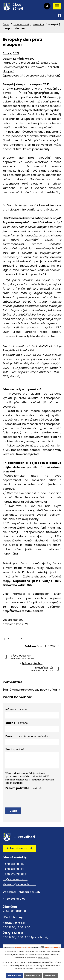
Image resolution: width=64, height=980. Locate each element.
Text (15, 749)
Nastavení (50, 975)
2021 (16, 53)
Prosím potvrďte (23, 788)
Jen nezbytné (33, 975)
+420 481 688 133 (14, 869)
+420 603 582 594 (15, 899)
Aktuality (39, 25)
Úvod (6, 25)
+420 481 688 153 (14, 864)
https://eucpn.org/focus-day (40, 93)
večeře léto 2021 (13, 620)
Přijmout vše (15, 975)
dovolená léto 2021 (15, 624)
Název (16, 709)
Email (27, 736)
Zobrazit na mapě (19, 848)
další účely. (43, 958)
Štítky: (7, 53)
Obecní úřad (21, 25)
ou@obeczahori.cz (15, 879)
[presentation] (28, 797)
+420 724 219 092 (14, 874)
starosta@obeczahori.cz (19, 884)
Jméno (17, 723)
